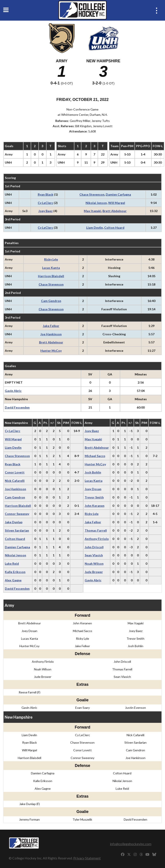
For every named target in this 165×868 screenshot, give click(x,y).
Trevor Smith (94, 497)
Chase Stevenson (92, 194)
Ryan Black (46, 194)
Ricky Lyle (51, 259)
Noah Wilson (94, 563)
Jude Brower (94, 572)
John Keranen (95, 506)
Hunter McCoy (51, 351)
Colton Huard (114, 228)
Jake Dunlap (14, 522)
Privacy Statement (87, 858)
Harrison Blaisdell (51, 276)
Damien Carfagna (118, 194)
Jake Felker (51, 326)
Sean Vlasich (94, 555)
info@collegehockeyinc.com (131, 844)
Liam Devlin (95, 228)
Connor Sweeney (17, 514)
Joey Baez (46, 211)
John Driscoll (94, 547)
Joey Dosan (93, 489)
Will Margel (117, 203)
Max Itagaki (92, 211)
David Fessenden (17, 407)
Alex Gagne (13, 580)
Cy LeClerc (45, 203)
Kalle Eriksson (15, 572)
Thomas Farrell (96, 530)
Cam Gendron (51, 301)
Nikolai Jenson (96, 203)
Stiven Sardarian (17, 530)
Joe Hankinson (51, 334)
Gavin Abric (13, 391)
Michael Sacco (95, 456)
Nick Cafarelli (15, 481)
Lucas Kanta (51, 268)
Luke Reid (12, 563)
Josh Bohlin (93, 472)
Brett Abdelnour (115, 211)
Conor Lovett (15, 472)
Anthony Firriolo (97, 539)
